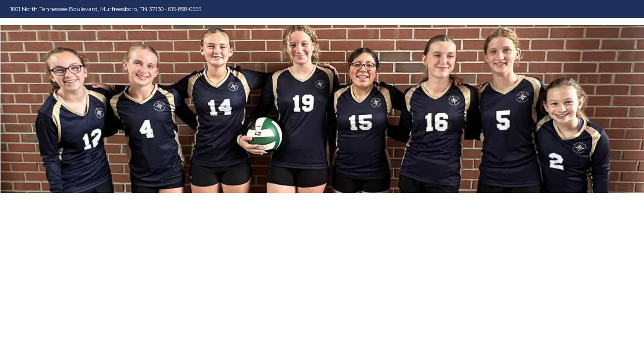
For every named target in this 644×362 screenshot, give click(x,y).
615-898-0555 (185, 9)
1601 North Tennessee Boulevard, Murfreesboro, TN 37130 (87, 9)
